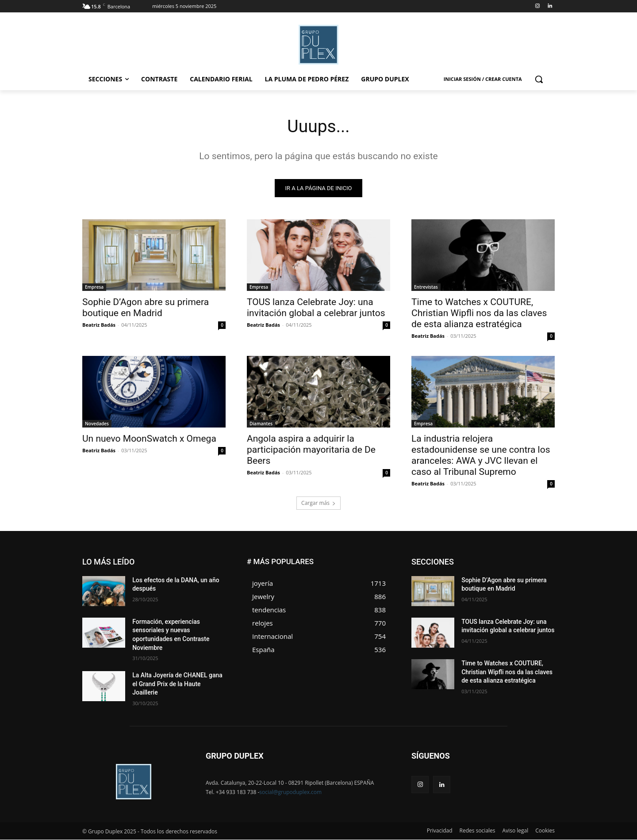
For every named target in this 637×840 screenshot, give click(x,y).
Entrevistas (426, 287)
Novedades (97, 424)
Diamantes (261, 424)
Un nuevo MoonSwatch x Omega (149, 439)
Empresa (94, 287)
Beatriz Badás (99, 325)
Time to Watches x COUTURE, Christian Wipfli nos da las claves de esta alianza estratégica (479, 313)
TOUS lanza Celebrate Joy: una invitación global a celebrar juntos (316, 308)
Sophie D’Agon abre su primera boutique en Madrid (146, 308)
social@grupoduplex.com (290, 792)
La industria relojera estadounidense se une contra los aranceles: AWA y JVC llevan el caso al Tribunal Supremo (481, 456)
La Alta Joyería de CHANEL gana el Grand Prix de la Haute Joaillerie (177, 685)
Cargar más (318, 503)
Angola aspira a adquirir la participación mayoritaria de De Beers (311, 450)
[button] (539, 79)
